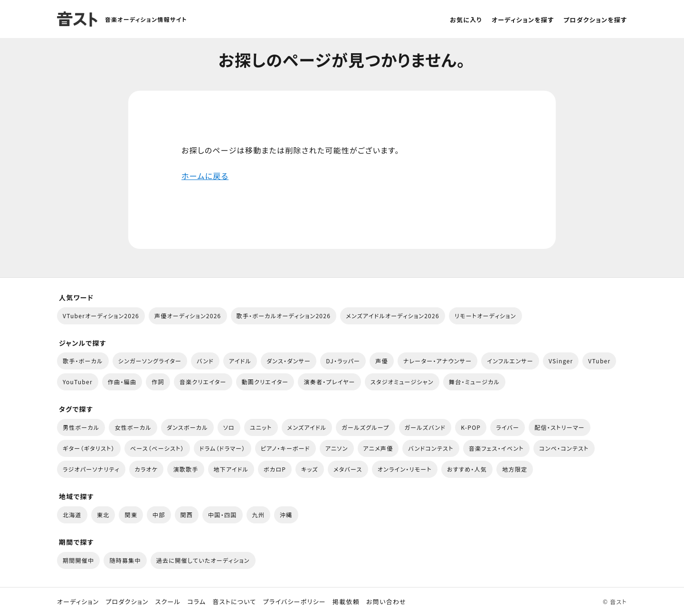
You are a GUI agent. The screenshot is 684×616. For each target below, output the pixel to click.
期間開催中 (78, 560)
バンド (205, 361)
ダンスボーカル (187, 427)
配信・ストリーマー (560, 427)
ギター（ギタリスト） (89, 448)
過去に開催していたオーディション (203, 560)
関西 (187, 515)
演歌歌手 (185, 469)
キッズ (310, 469)
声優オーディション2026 (188, 316)
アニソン (337, 448)
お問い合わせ (386, 602)
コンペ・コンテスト (564, 448)
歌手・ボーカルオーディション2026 (284, 316)
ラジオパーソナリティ (91, 469)
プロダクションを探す (595, 20)
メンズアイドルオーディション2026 (393, 316)
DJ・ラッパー (343, 361)
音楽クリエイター (203, 382)
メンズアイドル (307, 427)
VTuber (599, 361)
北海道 (72, 515)
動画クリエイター (265, 382)
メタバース (348, 469)
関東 (131, 515)
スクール (168, 602)
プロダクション (127, 602)
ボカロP (275, 469)
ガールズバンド (425, 427)
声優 (382, 361)
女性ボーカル (133, 427)
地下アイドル (231, 469)
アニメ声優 (378, 448)
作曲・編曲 (122, 382)
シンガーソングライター (150, 361)
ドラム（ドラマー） (223, 448)
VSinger (561, 361)
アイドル (240, 361)
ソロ (229, 427)
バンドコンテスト (431, 448)
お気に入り (466, 20)
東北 (103, 515)
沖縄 (286, 515)
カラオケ (147, 469)
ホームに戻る (205, 176)
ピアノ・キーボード (285, 448)
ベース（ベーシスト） (157, 448)
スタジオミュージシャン (402, 382)
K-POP (471, 427)
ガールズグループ (365, 427)
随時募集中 (125, 560)
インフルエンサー (510, 361)
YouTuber (78, 382)
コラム (196, 602)
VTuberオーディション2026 (101, 316)
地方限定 (515, 469)
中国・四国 (222, 515)
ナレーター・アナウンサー (438, 361)
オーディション (78, 602)
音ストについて (234, 602)
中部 (159, 515)
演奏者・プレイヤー (329, 382)
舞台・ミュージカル (474, 382)
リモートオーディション (485, 316)
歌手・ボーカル (83, 361)
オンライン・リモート (405, 469)
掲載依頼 (346, 602)
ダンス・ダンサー (289, 361)
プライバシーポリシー (294, 602)
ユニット (261, 427)
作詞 (158, 382)
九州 (259, 515)
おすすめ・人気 (467, 469)
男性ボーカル (81, 427)
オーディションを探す (523, 20)
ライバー (508, 427)
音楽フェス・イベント (496, 448)
